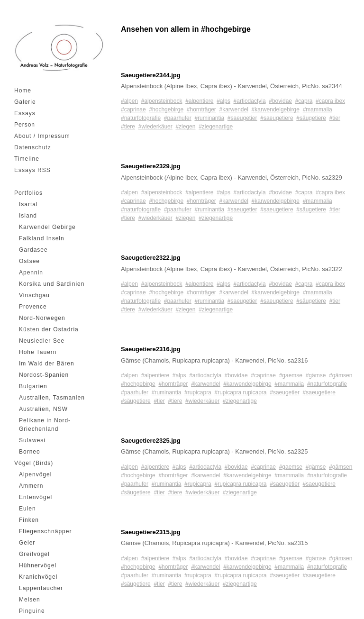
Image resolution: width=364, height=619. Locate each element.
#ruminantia (209, 118)
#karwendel (234, 109)
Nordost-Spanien (44, 375)
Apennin (31, 273)
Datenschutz (33, 147)
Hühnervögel (38, 565)
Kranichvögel (38, 577)
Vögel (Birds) (34, 463)
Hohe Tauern (38, 352)
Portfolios (28, 193)
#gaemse (291, 375)
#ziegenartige (216, 127)
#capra (304, 101)
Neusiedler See (42, 341)
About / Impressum (42, 136)
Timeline (27, 159)
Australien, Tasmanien (52, 398)
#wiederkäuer (155, 127)
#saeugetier (242, 118)
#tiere (128, 127)
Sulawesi (32, 440)
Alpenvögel (35, 474)
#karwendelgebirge (276, 109)
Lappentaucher (41, 588)
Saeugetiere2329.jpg (151, 166)
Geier (27, 543)
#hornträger (201, 109)
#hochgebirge (166, 109)
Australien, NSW (43, 409)
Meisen (30, 600)
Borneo (30, 452)
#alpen (129, 101)
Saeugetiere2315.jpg (151, 532)
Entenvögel (36, 497)
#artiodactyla (250, 101)
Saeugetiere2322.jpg (151, 258)
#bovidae (280, 101)
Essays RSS (32, 170)
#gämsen (341, 375)
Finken (29, 520)
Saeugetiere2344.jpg (151, 75)
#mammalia (318, 109)
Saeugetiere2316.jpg (151, 349)
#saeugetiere (277, 118)
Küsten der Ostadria (49, 329)
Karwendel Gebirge (47, 227)
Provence (33, 307)
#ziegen (185, 127)
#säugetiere (311, 118)
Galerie (25, 102)
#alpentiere (199, 101)
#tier (335, 118)
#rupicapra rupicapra (240, 392)
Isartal (28, 204)
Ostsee (29, 261)
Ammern (31, 486)
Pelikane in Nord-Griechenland (45, 425)
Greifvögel (34, 554)
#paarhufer (178, 118)
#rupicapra (198, 392)
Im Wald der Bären (47, 364)
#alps (223, 101)
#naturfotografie (141, 118)
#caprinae (133, 109)
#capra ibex (330, 101)
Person (25, 125)
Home (23, 91)
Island (28, 216)
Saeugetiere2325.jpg (151, 441)
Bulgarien (33, 386)
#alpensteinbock (162, 101)
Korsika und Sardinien (52, 284)
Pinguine (32, 611)
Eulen (27, 509)
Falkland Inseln (42, 238)
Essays (25, 113)
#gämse (316, 375)
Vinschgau (34, 295)
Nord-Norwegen (42, 318)
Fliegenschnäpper (45, 531)
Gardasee (33, 250)
